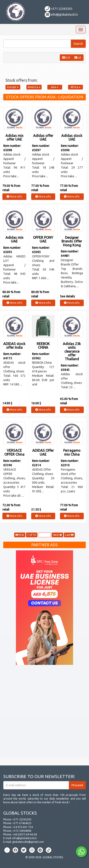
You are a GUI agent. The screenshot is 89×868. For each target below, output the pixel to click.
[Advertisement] (44, 714)
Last (69, 535)
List (78, 57)
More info (14, 197)
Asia (55, 87)
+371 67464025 (22, 823)
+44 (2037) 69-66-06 (25, 834)
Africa (76, 87)
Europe (13, 87)
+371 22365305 (59, 9)
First (20, 535)
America (34, 87)
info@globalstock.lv (61, 15)
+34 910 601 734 (23, 827)
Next (57, 535)
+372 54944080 (22, 831)
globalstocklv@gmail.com (28, 842)
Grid (66, 57)
